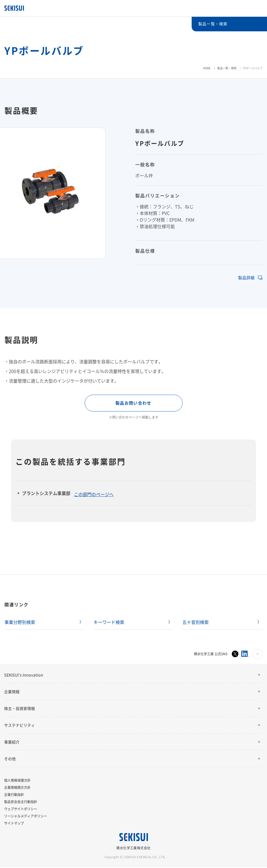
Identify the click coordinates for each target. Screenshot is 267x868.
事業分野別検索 (20, 623)
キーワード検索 (109, 623)
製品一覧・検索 (227, 68)
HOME (207, 68)
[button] (133, 676)
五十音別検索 (196, 623)
